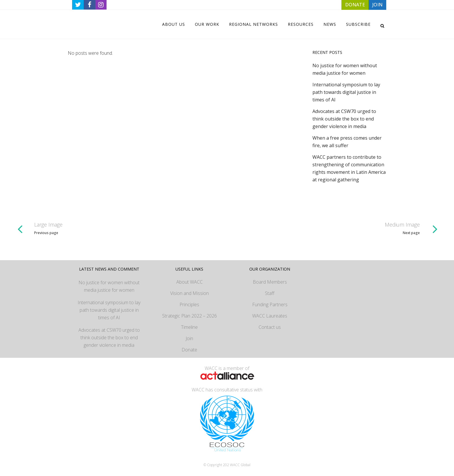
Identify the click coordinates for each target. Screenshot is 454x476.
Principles (189, 304)
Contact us (270, 327)
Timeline (189, 327)
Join (189, 338)
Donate (189, 350)
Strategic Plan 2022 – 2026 (190, 316)
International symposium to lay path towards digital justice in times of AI (346, 92)
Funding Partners (270, 304)
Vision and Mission (190, 293)
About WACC (190, 282)
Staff (270, 293)
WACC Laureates (270, 316)
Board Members (270, 282)
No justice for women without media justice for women (109, 286)
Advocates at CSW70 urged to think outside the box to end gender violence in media (344, 119)
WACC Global (240, 465)
